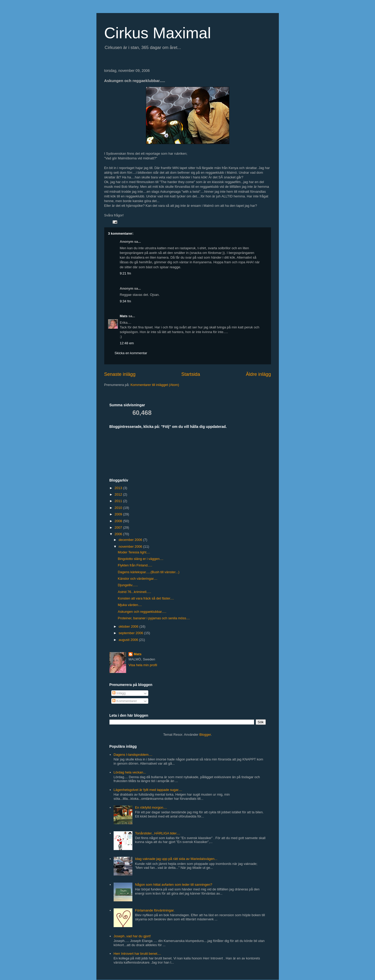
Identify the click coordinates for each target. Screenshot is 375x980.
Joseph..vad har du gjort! (132, 936)
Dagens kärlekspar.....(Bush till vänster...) (149, 572)
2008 (119, 521)
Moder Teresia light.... (134, 552)
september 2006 (131, 633)
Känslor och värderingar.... (138, 579)
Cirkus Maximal (158, 33)
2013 (119, 488)
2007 (119, 528)
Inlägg (119, 693)
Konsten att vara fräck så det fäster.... (146, 598)
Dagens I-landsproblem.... (133, 755)
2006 (119, 534)
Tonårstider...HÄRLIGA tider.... (158, 833)
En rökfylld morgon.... (151, 807)
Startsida (191, 374)
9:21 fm (125, 273)
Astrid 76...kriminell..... (134, 592)
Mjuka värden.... (130, 605)
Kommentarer (125, 701)
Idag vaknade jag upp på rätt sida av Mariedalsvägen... (176, 859)
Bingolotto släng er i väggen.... (141, 559)
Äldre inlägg (258, 374)
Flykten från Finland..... (135, 565)
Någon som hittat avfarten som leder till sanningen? (174, 885)
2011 (119, 501)
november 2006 (131, 547)
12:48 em (127, 343)
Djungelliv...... (128, 585)
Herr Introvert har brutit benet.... (137, 954)
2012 (119, 494)
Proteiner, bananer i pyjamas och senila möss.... (154, 618)
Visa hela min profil (143, 665)
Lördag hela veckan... (130, 772)
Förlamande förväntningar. (155, 910)
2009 (119, 514)
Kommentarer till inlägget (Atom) (155, 385)
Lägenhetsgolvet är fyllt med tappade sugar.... (148, 790)
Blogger (205, 735)
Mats (124, 316)
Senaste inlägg (120, 374)
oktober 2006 (129, 626)
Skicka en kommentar (131, 353)
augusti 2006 (129, 640)
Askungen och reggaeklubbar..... (142, 612)
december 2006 (131, 540)
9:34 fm (125, 301)
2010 (119, 508)
